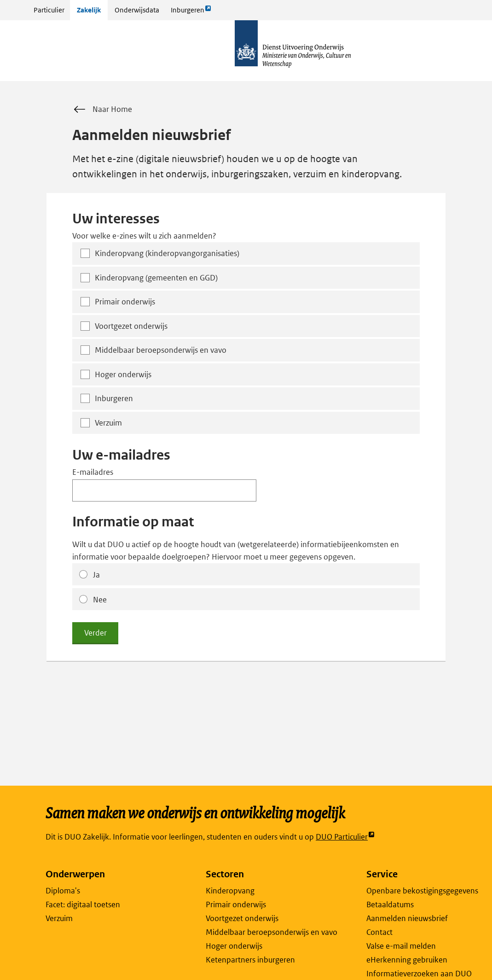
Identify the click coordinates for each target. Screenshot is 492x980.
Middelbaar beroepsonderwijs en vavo (161, 350)
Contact (379, 932)
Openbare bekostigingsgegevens (422, 891)
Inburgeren (191, 12)
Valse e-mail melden (401, 946)
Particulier (49, 10)
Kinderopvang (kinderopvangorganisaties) (167, 253)
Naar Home (102, 110)
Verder (96, 633)
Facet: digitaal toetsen (83, 904)
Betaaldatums (390, 904)
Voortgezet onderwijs (131, 326)
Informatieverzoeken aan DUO (419, 974)
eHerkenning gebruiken (407, 960)
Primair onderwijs (125, 302)
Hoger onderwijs (123, 374)
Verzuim (108, 423)
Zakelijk (89, 10)
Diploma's (63, 891)
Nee (100, 600)
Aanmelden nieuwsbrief (407, 918)
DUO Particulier (345, 837)
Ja (96, 575)
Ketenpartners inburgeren (250, 960)
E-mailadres (93, 472)
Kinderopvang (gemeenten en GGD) (156, 278)
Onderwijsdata (137, 10)
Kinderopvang (230, 891)
